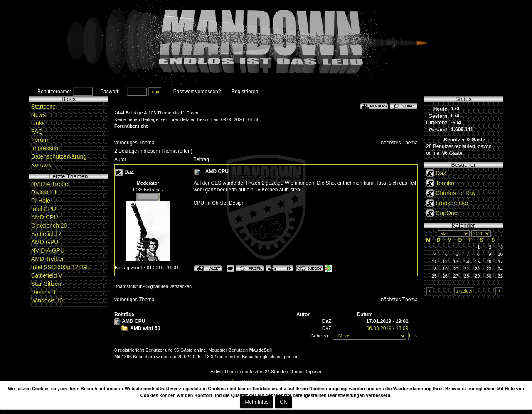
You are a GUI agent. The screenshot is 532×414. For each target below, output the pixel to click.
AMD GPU (45, 242)
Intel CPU (44, 209)
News (38, 115)
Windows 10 (47, 300)
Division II (44, 192)
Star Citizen (46, 284)
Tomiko (445, 183)
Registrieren (245, 92)
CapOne (446, 213)
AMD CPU (45, 217)
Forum (39, 140)
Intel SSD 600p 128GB (61, 267)
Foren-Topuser (307, 372)
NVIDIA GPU (48, 250)
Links (38, 123)
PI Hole (41, 201)
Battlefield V (47, 275)
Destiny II (43, 292)
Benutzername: (54, 92)
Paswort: (110, 92)
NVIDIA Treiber (50, 184)
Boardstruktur (128, 286)
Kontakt (41, 165)
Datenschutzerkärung (59, 156)
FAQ (37, 131)
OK (283, 402)
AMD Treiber (48, 259)
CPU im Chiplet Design (219, 203)
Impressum (46, 148)
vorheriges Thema (134, 143)
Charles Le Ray (456, 193)
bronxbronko (452, 203)
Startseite (43, 107)
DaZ (129, 172)
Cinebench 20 (49, 226)
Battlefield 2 (46, 234)
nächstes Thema (400, 143)
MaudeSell (261, 350)
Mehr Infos (257, 402)
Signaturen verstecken (169, 286)
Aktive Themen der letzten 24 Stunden (249, 372)
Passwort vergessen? (197, 92)
